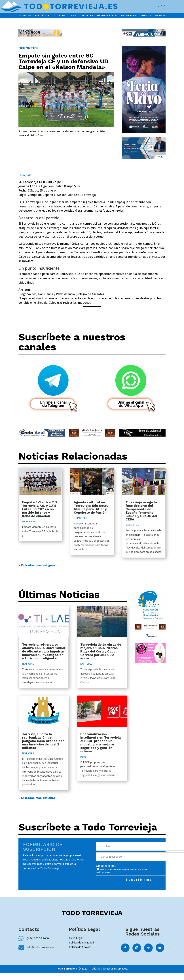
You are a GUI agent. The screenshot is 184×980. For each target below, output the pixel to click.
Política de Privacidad (121, 869)
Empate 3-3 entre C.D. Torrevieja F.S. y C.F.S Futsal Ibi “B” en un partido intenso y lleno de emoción (40, 509)
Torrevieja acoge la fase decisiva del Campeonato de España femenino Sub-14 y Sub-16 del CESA (141, 511)
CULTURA (60, 15)
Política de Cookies (80, 947)
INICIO (161, 7)
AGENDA (146, 15)
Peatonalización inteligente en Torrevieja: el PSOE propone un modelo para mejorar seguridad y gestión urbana (101, 743)
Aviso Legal (76, 938)
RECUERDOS (129, 15)
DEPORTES (86, 15)
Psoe (83, 757)
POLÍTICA (41, 15)
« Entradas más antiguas (37, 565)
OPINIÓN (160, 15)
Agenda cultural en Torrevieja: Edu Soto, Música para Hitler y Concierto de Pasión (91, 507)
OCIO (73, 15)
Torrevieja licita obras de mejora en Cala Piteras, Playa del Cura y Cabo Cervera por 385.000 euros (101, 651)
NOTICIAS (25, 15)
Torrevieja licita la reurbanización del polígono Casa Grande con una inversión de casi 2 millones (43, 741)
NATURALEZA (105, 15)
